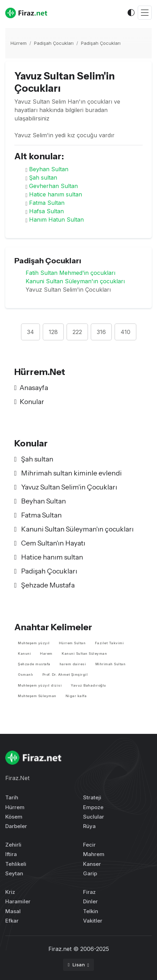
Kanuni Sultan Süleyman (84, 654)
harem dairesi (73, 664)
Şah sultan (43, 178)
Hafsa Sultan (46, 211)
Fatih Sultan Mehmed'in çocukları (70, 273)
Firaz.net (60, 949)
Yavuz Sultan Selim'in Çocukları (66, 487)
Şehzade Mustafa (45, 585)
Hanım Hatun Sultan (56, 220)
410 (125, 332)
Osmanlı (26, 675)
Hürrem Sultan (72, 643)
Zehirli (13, 845)
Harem (46, 654)
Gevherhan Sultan (53, 186)
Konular (29, 402)
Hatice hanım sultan (56, 194)
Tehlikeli (16, 864)
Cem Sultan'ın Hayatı (50, 543)
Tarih (12, 797)
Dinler (90, 901)
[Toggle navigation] (145, 13)
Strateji (92, 797)
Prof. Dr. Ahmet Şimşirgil (65, 675)
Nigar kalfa (76, 696)
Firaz (89, 892)
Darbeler (16, 826)
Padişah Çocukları (54, 43)
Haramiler (18, 901)
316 (101, 332)
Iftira (11, 854)
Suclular (94, 817)
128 (53, 332)
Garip (90, 873)
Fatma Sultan (47, 203)
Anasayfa (31, 388)
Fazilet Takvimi (110, 643)
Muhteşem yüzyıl (34, 643)
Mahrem (94, 854)
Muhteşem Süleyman (37, 696)
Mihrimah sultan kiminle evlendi (68, 473)
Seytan (14, 873)
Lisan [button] (77, 965)
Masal (13, 911)
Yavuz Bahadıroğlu (88, 685)
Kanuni (24, 654)
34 (30, 332)
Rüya (89, 826)
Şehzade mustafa (34, 664)
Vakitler (93, 921)
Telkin (91, 911)
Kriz (10, 892)
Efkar (12, 921)
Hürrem (19, 43)
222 (77, 332)
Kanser (92, 864)
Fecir (89, 845)
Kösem (14, 817)
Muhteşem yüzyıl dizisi (40, 685)
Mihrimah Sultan (111, 664)
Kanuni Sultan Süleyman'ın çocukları (75, 281)
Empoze (93, 807)
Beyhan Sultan (49, 169)
